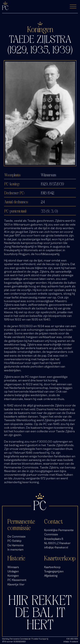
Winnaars (13, 567)
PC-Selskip (14, 541)
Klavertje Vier (16, 584)
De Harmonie (16, 545)
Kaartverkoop (52, 567)
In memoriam (15, 550)
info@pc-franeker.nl (56, 547)
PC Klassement (17, 580)
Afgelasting (51, 576)
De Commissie (17, 537)
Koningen (13, 576)
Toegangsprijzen (54, 571)
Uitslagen (13, 571)
